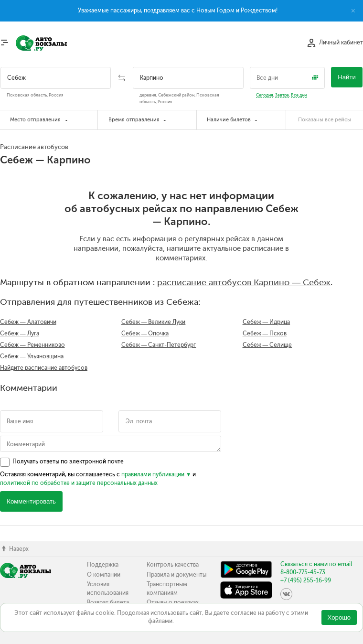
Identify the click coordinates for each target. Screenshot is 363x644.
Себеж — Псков (265, 333)
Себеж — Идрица (267, 322)
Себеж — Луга (20, 333)
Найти (347, 77)
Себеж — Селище (267, 345)
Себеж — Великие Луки (154, 322)
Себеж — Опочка (145, 333)
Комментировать (31, 501)
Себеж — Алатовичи (28, 322)
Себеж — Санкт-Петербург (159, 345)
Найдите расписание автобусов (44, 368)
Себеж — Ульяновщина (32, 356)
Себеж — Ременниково (32, 345)
